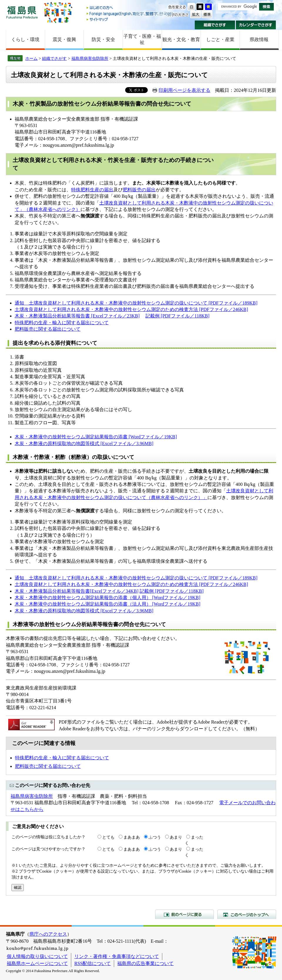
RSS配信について (93, 963)
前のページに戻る (184, 914)
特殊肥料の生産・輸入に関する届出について (62, 323)
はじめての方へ (130, 8)
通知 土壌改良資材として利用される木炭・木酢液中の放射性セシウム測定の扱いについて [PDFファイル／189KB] (136, 303)
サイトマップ (130, 19)
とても (108, 837)
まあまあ (132, 837)
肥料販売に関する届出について (48, 329)
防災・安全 (103, 39)
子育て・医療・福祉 (142, 39)
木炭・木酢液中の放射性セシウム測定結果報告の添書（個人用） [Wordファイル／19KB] (108, 598)
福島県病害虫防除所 (90, 58)
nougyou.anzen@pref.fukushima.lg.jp (78, 145)
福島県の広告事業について (145, 963)
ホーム (31, 58)
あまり (176, 837)
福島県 (22, 12)
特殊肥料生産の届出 (92, 190)
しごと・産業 (220, 39)
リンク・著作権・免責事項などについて (117, 956)
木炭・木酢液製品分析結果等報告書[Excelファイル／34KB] (77, 591)
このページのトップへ (247, 914)
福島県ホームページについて (37, 963)
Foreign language (130, 14)
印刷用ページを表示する (184, 90)
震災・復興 (64, 39)
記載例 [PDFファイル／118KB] (177, 316)
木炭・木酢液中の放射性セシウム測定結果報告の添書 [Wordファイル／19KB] (96, 437)
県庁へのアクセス (48, 934)
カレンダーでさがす (256, 25)
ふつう (155, 837)
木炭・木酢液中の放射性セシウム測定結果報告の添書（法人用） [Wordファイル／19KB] (108, 604)
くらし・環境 (25, 39)
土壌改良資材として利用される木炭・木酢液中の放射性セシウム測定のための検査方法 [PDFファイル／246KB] (131, 309)
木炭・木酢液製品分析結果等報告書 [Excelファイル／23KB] (77, 316)
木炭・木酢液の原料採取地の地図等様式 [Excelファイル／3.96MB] (84, 443)
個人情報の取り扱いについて (37, 956)
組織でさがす (215, 25)
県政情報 (259, 39)
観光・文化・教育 (181, 39)
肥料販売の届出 (139, 190)
